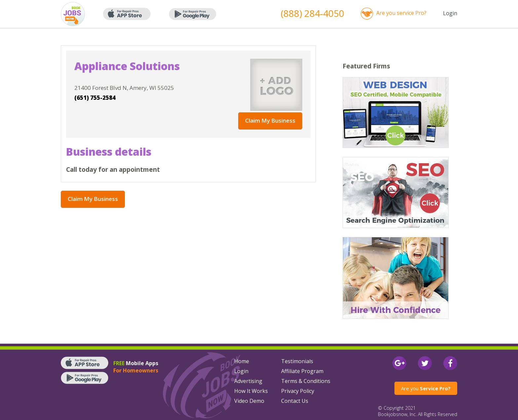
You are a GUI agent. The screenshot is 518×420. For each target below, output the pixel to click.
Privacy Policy (298, 391)
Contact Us (295, 401)
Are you (426, 388)
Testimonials (297, 361)
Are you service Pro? (401, 13)
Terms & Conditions (306, 381)
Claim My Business (270, 120)
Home (242, 361)
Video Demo (249, 401)
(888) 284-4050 (313, 13)
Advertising (248, 381)
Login (450, 13)
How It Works (251, 391)
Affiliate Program (302, 371)
